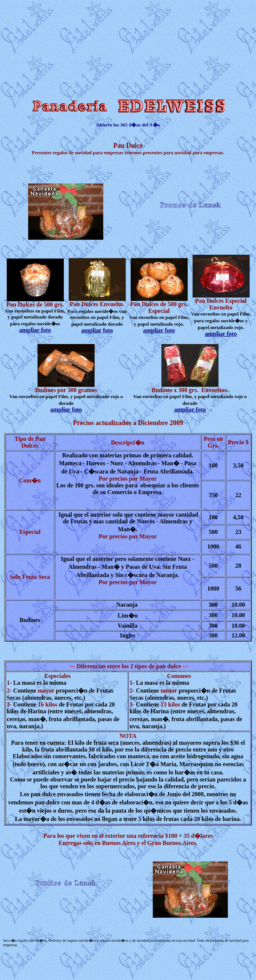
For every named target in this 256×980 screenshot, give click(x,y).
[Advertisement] (60, 48)
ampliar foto (35, 330)
